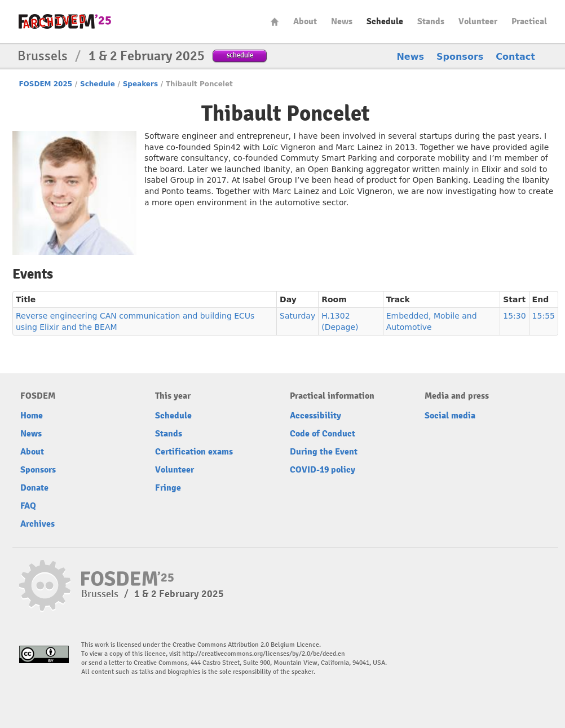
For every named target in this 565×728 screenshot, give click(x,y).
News (342, 21)
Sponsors (460, 57)
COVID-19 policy (323, 470)
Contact (515, 57)
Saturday (297, 316)
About (305, 21)
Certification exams (194, 452)
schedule (240, 55)
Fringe (168, 488)
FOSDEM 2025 (45, 84)
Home (275, 22)
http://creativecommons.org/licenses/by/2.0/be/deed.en (264, 654)
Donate (34, 488)
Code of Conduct (323, 434)
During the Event (324, 452)
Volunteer (478, 21)
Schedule (385, 21)
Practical (529, 21)
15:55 (544, 316)
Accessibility (315, 416)
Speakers (140, 84)
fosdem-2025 (65, 21)
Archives (37, 524)
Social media (450, 416)
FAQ (28, 506)
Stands (431, 21)
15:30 (514, 316)
